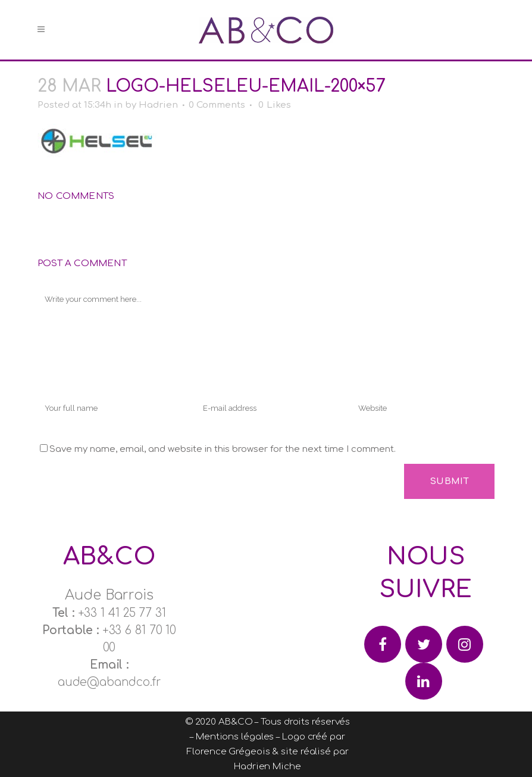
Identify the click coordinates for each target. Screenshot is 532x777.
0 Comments (217, 105)
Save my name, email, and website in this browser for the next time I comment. (223, 449)
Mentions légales (235, 737)
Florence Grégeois (228, 752)
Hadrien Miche (267, 767)
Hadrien (158, 105)
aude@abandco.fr (109, 682)
